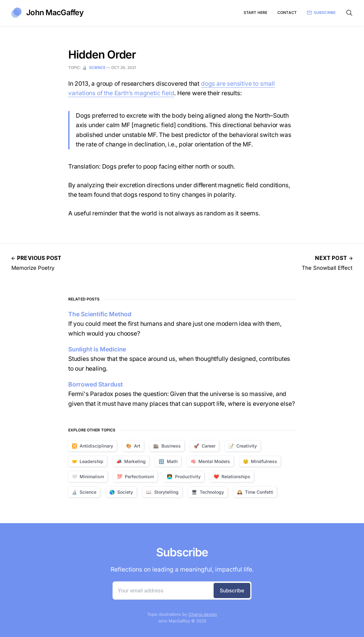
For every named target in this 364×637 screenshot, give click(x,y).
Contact (287, 12)
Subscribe (321, 13)
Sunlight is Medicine (97, 349)
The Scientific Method (100, 314)
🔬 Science (94, 68)
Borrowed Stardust (96, 384)
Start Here (255, 12)
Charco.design (203, 614)
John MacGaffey (47, 13)
